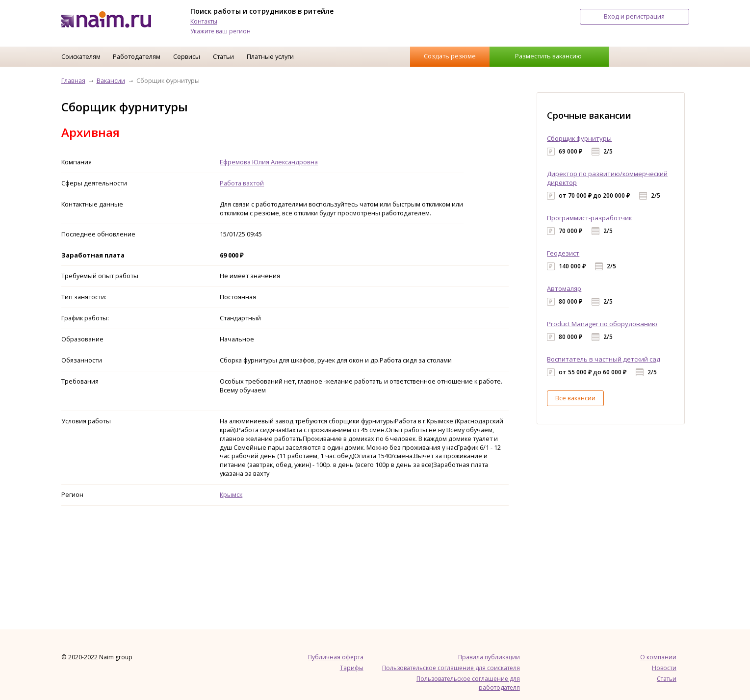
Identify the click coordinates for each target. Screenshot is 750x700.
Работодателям (137, 56)
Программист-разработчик (589, 218)
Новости (664, 668)
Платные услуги (270, 56)
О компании (658, 657)
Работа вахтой (242, 183)
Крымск (231, 494)
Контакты (204, 21)
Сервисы (187, 56)
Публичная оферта (336, 657)
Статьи (223, 56)
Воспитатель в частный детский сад (604, 359)
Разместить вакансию (548, 56)
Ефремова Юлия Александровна (269, 162)
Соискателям (81, 56)
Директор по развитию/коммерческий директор (607, 178)
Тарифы (352, 668)
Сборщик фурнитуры (579, 138)
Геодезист (563, 253)
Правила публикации (489, 657)
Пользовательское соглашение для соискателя (451, 668)
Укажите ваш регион (220, 31)
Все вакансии (575, 398)
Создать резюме (450, 56)
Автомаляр (564, 288)
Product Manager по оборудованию (602, 324)
